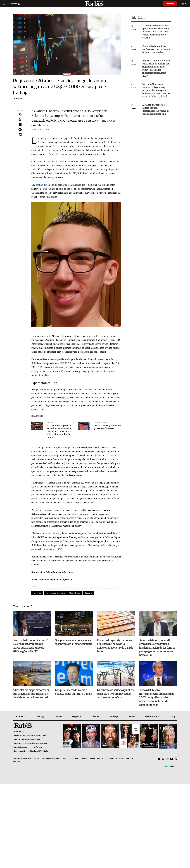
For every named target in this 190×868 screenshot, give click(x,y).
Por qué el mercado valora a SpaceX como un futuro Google (73, 692)
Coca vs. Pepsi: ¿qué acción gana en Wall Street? (107, 427)
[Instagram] (167, 759)
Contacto (37, 758)
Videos (132, 717)
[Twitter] (163, 759)
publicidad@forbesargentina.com (34, 736)
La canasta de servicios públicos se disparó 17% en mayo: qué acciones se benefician (116, 694)
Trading (89, 593)
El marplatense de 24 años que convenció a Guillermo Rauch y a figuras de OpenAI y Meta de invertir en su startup (156, 32)
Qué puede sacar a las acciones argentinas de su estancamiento (74, 642)
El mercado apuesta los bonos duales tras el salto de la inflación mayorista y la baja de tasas (115, 646)
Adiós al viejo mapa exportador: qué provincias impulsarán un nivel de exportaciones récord (31, 694)
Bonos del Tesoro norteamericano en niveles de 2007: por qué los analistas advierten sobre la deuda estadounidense (157, 698)
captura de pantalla (45, 185)
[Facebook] (159, 759)
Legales (92, 758)
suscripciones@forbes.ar (34, 747)
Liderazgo (40, 717)
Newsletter (27, 758)
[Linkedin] (176, 759)
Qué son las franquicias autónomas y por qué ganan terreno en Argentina (156, 49)
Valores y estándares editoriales (54, 758)
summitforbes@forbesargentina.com (34, 743)
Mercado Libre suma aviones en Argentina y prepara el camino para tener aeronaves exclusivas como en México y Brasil (156, 91)
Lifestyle (95, 717)
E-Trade (37, 593)
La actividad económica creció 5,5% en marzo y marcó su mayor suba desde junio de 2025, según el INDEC (30, 646)
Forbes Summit (152, 717)
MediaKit (17, 758)
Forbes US (17, 98)
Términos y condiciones (78, 758)
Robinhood (75, 593)
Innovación (20, 717)
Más (155, 18)
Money (59, 717)
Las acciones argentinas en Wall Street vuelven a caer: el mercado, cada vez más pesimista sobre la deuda (60, 431)
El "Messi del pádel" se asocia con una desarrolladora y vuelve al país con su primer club (155, 110)
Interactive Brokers (55, 593)
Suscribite (170, 4)
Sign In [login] (184, 4)
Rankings (114, 717)
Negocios (77, 717)
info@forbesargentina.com (30, 740)
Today (172, 717)
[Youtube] (172, 759)
